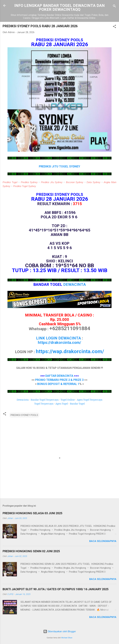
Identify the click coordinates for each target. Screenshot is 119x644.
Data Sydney (93, 182)
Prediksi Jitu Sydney (52, 182)
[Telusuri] (114, 7)
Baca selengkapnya (103, 541)
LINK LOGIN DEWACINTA (59, 338)
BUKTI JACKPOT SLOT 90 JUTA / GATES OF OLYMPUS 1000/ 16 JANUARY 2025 (56, 589)
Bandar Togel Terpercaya (45, 400)
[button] (114, 27)
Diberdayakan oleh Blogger (60, 631)
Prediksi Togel (10, 182)
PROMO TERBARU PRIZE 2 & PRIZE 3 (59, 380)
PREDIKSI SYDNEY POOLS (24, 415)
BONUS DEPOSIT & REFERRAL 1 (58, 384)
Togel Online (68, 400)
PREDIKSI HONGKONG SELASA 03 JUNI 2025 (32, 513)
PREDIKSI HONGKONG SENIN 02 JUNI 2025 (31, 551)
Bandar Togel (77, 404)
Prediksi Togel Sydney (25, 186)
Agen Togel (62, 404)
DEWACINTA (75, 285)
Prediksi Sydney (29, 182)
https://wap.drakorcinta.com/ (70, 351)
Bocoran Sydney (75, 182)
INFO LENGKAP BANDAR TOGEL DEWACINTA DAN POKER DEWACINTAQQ (59, 7)
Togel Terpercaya (44, 404)
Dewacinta (23, 400)
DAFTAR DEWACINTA (59, 376)
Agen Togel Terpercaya (90, 400)
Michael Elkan (67, 638)
